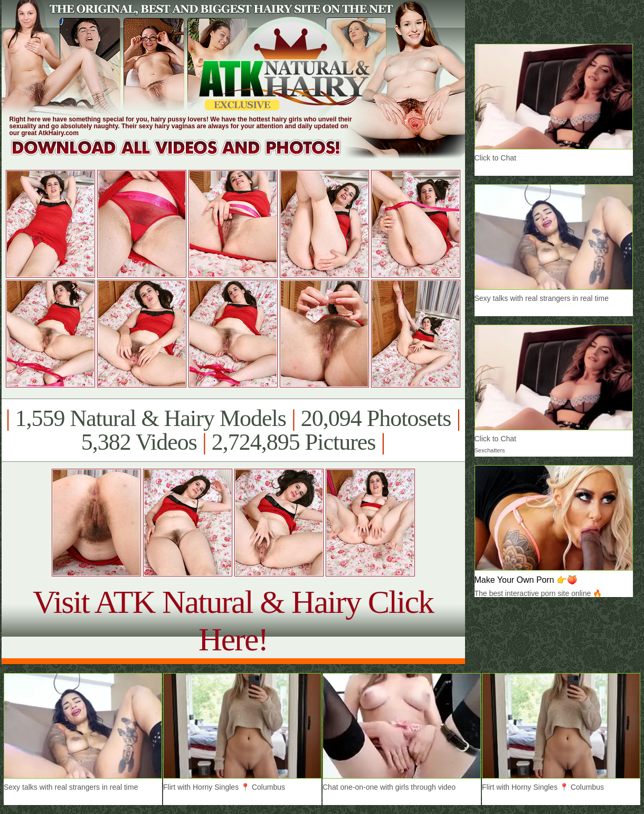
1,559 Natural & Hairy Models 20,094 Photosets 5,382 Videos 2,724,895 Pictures (233, 430)
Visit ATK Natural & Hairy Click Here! (233, 621)
